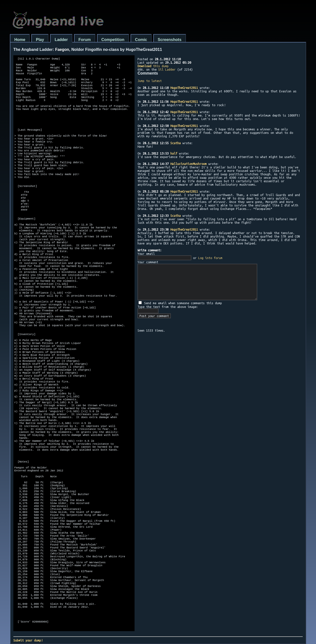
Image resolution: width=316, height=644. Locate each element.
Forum (85, 40)
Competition (113, 40)
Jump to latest (150, 81)
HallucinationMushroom (188, 164)
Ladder (61, 40)
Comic (141, 40)
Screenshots (170, 40)
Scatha (176, 143)
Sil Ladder (167, 69)
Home (20, 40)
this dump (153, 66)
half (174, 153)
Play (40, 40)
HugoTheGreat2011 (184, 88)
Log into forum (210, 258)
